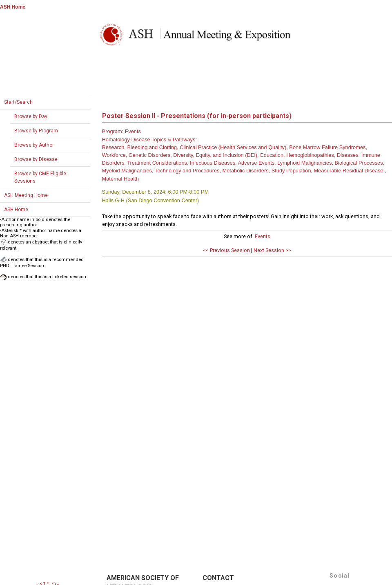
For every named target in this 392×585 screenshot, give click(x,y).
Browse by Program (36, 131)
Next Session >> (272, 250)
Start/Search (18, 102)
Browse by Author (34, 145)
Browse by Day (31, 116)
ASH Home (13, 7)
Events (263, 236)
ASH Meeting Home (26, 195)
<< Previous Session (226, 250)
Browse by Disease (36, 159)
